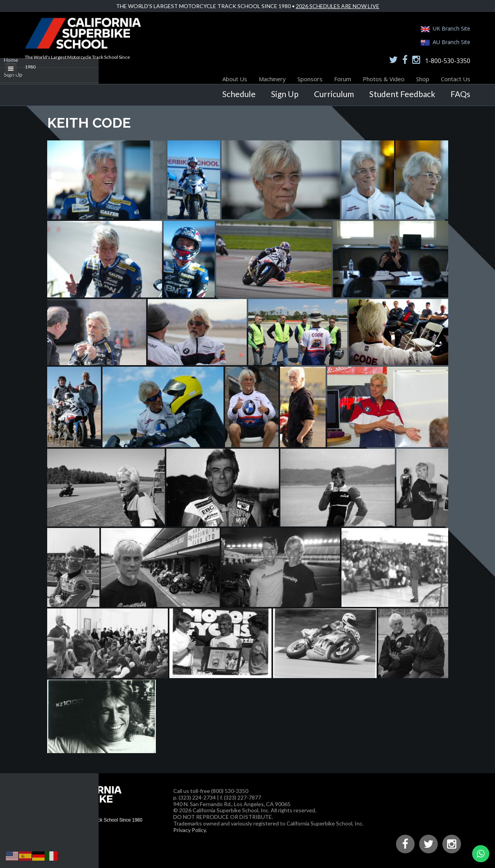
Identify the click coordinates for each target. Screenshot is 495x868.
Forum (343, 79)
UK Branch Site (451, 28)
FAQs (460, 94)
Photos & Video (384, 79)
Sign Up (285, 94)
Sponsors (310, 79)
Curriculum (334, 94)
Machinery (272, 79)
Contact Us (456, 79)
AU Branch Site (451, 42)
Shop (423, 79)
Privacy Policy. (190, 830)
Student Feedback (402, 94)
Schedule (239, 94)
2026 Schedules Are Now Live (338, 6)
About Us (235, 79)
